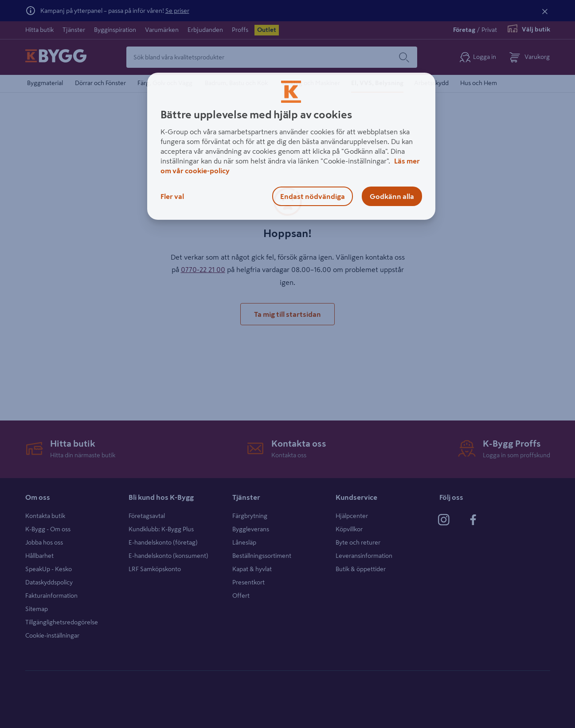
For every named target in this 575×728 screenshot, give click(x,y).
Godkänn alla (392, 196)
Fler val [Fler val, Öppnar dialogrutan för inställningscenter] (172, 196)
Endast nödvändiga (313, 196)
